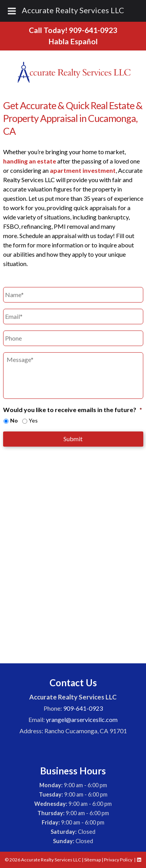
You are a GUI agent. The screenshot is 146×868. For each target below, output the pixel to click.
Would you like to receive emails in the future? (73, 410)
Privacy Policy (118, 860)
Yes (33, 420)
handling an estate (30, 161)
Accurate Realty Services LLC (73, 10)
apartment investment (83, 170)
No (14, 420)
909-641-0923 (93, 30)
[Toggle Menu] (12, 11)
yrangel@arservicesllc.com (82, 719)
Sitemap (92, 860)
